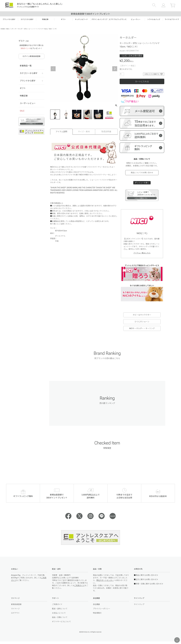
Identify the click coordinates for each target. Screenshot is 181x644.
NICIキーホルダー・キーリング (142, 328)
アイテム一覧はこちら (142, 253)
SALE (22, 111)
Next (115, 69)
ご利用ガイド (79, 585)
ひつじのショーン (142, 322)
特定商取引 (97, 613)
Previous (53, 69)
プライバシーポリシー (102, 609)
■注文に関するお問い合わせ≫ (146, 579)
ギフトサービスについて (61, 622)
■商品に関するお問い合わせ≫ (146, 575)
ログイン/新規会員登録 (31, 56)
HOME (3, 29)
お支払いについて (59, 613)
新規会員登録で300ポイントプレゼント (90, 14)
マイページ (15, 609)
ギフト (23, 88)
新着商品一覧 (26, 66)
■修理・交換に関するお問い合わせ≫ (149, 584)
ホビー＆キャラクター (142, 315)
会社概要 (96, 604)
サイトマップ (139, 604)
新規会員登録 (16, 604)
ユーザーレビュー (28, 103)
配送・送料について (60, 609)
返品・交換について (60, 617)
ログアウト (15, 613)
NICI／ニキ (10, 29)
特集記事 (24, 96)
